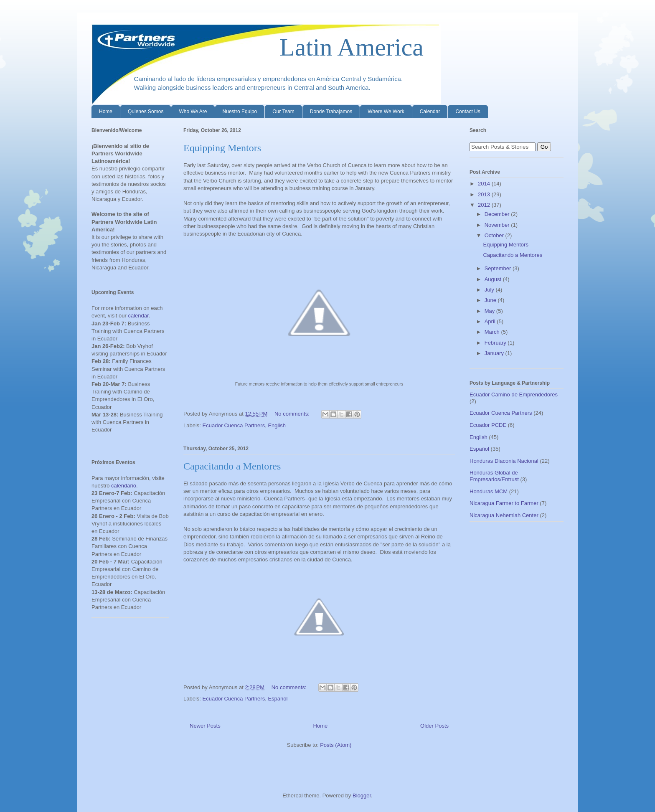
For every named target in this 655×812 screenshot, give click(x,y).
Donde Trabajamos (331, 112)
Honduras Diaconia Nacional (504, 461)
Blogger (362, 796)
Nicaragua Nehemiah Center (504, 515)
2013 (485, 194)
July (490, 290)
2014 (485, 184)
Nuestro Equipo (240, 112)
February (496, 343)
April (491, 321)
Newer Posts (205, 726)
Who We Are (193, 112)
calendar (138, 316)
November (498, 225)
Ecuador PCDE (488, 425)
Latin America (258, 47)
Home (106, 112)
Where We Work (386, 112)
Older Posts (434, 726)
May (490, 311)
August (494, 279)
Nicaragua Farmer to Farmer (504, 503)
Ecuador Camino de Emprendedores (514, 395)
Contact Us (468, 112)
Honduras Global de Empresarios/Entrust (494, 476)
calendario (124, 486)
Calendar (430, 112)
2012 (485, 205)
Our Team (283, 112)
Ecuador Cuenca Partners (234, 425)
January (495, 353)
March (493, 332)
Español (278, 699)
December (498, 214)
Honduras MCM (489, 491)
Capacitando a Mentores (232, 466)
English (277, 425)
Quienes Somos (146, 112)
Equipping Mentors (222, 148)
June (491, 300)
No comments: (293, 414)
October (495, 235)
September (499, 268)
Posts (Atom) (336, 745)
